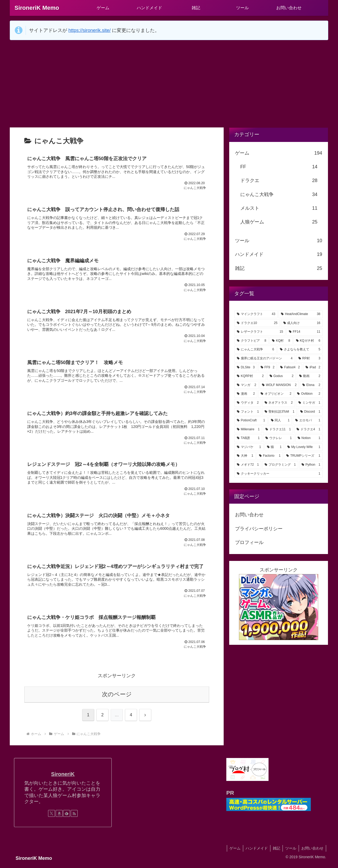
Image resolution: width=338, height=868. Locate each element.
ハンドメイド (255, 852)
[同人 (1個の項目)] (280, 421)
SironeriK (63, 778)
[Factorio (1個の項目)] (270, 456)
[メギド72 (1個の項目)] (248, 465)
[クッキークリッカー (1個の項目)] (279, 474)
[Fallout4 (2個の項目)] (290, 368)
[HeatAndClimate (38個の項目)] (301, 314)
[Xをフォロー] (51, 817)
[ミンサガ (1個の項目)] (309, 403)
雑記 (275, 852)
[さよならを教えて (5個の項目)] (300, 350)
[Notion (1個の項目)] (309, 438)
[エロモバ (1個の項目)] (308, 421)
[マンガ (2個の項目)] (247, 385)
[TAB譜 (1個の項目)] (248, 438)
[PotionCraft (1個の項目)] (251, 421)
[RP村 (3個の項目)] (309, 359)
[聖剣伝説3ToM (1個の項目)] (280, 412)
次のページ (117, 698)
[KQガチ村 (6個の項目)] (308, 341)
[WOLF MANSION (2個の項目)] (279, 385)
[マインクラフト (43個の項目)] (256, 314)
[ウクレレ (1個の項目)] (279, 438)
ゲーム (233, 852)
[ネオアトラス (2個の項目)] (279, 403)
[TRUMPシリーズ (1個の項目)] (303, 456)
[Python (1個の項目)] (311, 465)
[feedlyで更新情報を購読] (67, 817)
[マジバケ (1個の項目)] (249, 447)
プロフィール (249, 542)
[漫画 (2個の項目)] (246, 394)
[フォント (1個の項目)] (248, 412)
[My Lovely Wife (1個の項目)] (304, 447)
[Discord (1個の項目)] (310, 412)
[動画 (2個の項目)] (310, 376)
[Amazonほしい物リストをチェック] (59, 817)
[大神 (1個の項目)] (245, 456)
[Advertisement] (169, 84)
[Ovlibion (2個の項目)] (309, 394)
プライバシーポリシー (259, 529)
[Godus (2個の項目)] (282, 376)
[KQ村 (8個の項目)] (281, 341)
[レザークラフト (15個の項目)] (260, 332)
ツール (290, 852)
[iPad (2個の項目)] (313, 368)
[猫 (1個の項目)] (274, 447)
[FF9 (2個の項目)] (268, 368)
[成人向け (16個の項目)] (302, 323)
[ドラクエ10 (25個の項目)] (257, 323)
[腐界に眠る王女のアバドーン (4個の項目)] (265, 359)
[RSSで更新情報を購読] (74, 817)
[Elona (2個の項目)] (311, 385)
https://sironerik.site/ (90, 30)
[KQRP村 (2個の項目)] (250, 376)
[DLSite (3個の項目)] (246, 368)
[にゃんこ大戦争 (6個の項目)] (255, 350)
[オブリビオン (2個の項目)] (276, 394)
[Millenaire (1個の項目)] (248, 430)
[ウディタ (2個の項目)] (248, 403)
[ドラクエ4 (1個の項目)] (308, 430)
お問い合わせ (249, 515)
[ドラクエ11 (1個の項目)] (278, 430)
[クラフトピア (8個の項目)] (252, 341)
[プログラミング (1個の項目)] (280, 465)
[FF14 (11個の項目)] (305, 332)
